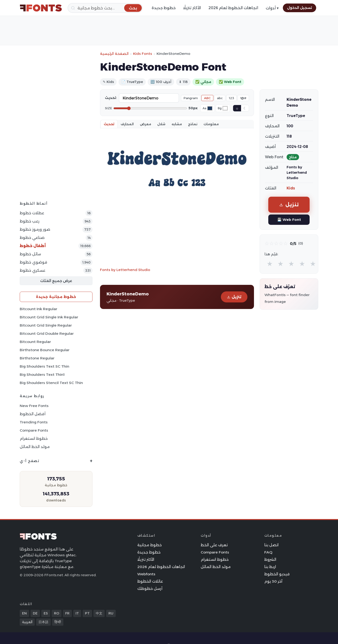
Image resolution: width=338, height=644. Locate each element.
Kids (291, 188)
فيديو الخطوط (277, 574)
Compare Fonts (34, 430)
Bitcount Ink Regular (38, 309)
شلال (161, 124)
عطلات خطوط (32, 213)
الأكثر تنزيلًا (192, 8)
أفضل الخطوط (33, 414)
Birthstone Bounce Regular (45, 350)
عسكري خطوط (33, 270)
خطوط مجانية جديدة (56, 297)
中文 (99, 613)
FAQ (268, 552)
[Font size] (150, 108)
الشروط (270, 559)
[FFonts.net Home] (41, 8)
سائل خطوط (30, 254)
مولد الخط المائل (35, 447)
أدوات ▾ (272, 8)
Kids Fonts (143, 54)
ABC (207, 98)
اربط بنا (270, 567)
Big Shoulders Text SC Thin (44, 366)
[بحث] (105, 8)
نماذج (193, 124)
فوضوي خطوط (33, 262)
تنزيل (234, 297)
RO (57, 613)
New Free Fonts (34, 406)
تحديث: (111, 98)
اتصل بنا (271, 545)
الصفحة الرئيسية (114, 54)
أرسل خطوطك (150, 589)
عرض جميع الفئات (56, 281)
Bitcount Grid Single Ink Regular (49, 317)
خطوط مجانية (150, 545)
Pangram (191, 98)
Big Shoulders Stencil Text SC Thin (51, 383)
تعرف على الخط (214, 545)
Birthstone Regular (37, 358)
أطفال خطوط (33, 246)
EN (24, 613)
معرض (146, 124)
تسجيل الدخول (300, 8)
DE (35, 613)
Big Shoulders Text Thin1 (42, 375)
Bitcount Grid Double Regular (47, 333)
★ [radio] (270, 264)
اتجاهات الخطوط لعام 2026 (233, 8)
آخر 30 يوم (273, 581)
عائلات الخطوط (150, 581)
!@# (243, 98)
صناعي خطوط (32, 238)
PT (87, 613)
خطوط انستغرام (34, 439)
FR (67, 613)
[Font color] (210, 108)
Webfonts (146, 574)
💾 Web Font (289, 220)
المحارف (127, 124)
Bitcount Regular (35, 342)
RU (111, 613)
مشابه (177, 124)
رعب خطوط (30, 221)
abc (220, 98)
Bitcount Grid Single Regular (46, 325)
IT (77, 613)
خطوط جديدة (164, 8)
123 (231, 98)
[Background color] (225, 108)
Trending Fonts (34, 422)
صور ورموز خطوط (35, 229)
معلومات (211, 124)
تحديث (109, 124)
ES (46, 613)
